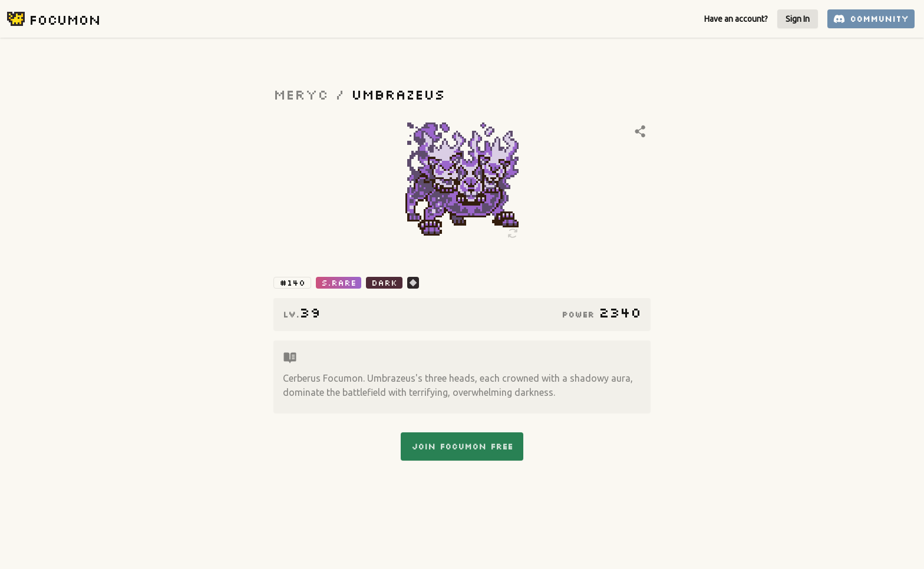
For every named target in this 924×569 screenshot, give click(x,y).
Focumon (65, 19)
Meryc (301, 94)
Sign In (798, 19)
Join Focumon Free (462, 446)
